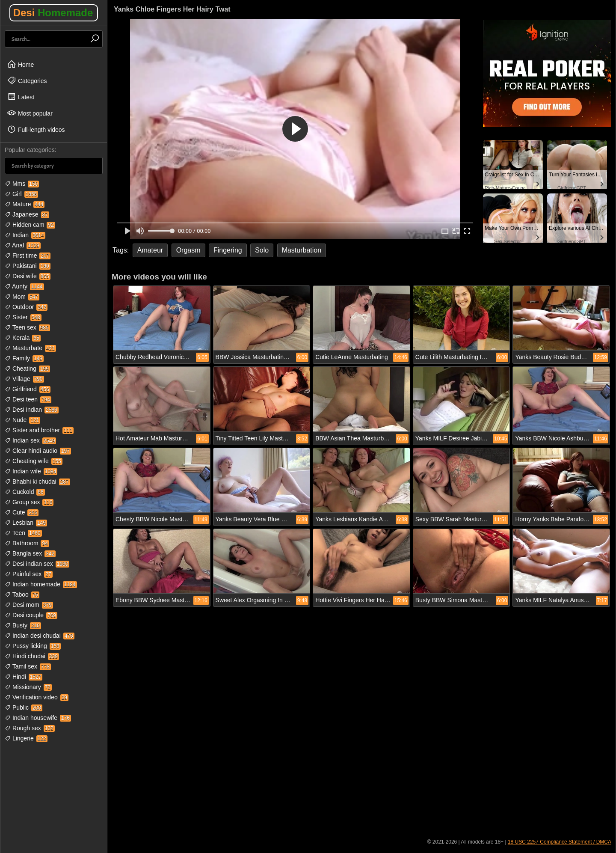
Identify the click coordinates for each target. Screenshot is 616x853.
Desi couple (31, 615)
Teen (23, 533)
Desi (53, 13)
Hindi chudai (32, 656)
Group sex (29, 502)
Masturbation (302, 250)
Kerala (23, 338)
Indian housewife (38, 718)
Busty (23, 625)
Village (24, 379)
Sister (23, 317)
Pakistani (28, 266)
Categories (27, 80)
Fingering (228, 250)
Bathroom (27, 543)
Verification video (37, 697)
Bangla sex (30, 553)
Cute (22, 512)
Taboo (22, 594)
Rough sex (30, 728)
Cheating (27, 369)
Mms (22, 184)
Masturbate (30, 348)
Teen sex (27, 327)
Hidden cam (30, 225)
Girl (21, 194)
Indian (25, 235)
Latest (21, 97)
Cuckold (25, 492)
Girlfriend (28, 389)
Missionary (28, 687)
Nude (22, 420)
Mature (25, 204)
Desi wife (28, 276)
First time (28, 256)
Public (24, 707)
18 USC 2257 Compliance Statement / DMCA (560, 842)
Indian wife (31, 471)
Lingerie (26, 738)
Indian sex (30, 440)
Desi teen (28, 399)
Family (24, 358)
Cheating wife (34, 461)
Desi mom (29, 605)
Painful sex (29, 574)
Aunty (24, 286)
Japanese (27, 214)
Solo (262, 250)
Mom (22, 297)
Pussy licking (33, 646)
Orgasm (188, 250)
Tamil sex (28, 666)
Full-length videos (36, 129)
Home (20, 64)
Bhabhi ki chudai (37, 481)
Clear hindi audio (38, 451)
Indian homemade (41, 584)
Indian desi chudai (40, 636)
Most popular (30, 113)
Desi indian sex (37, 564)
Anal (23, 245)
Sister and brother (39, 430)
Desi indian (32, 410)
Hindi (24, 677)
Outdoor (26, 307)
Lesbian (26, 523)
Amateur (150, 250)
